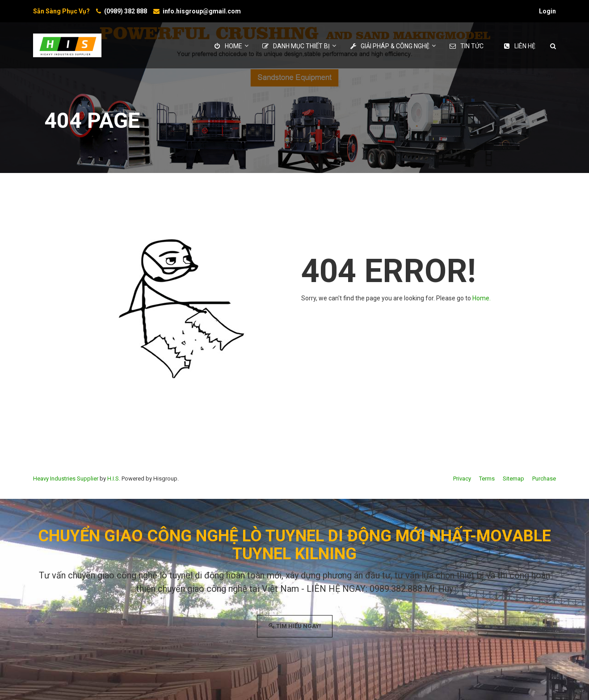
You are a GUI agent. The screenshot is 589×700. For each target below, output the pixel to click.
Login (547, 11)
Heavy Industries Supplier (66, 479)
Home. (482, 298)
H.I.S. (114, 479)
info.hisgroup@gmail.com (202, 11)
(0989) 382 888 (126, 11)
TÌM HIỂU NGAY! (295, 626)
